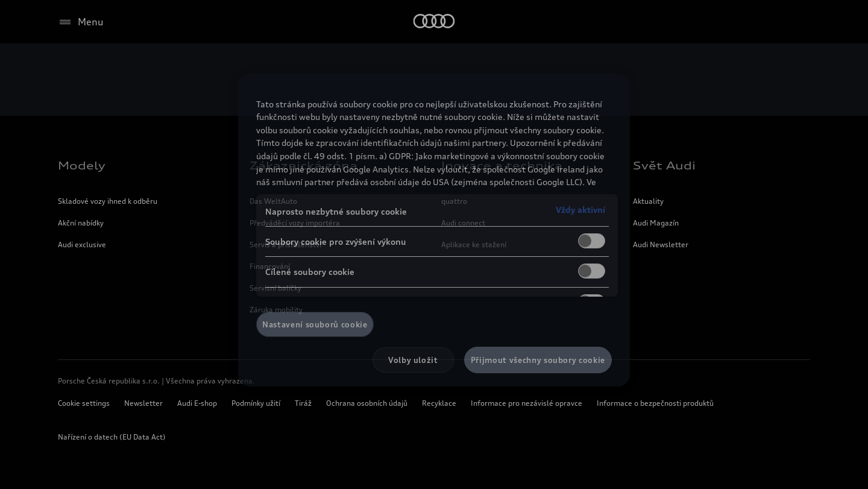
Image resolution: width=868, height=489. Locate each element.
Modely (82, 165)
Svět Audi (664, 165)
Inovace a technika (502, 165)
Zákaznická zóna (303, 165)
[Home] (434, 22)
